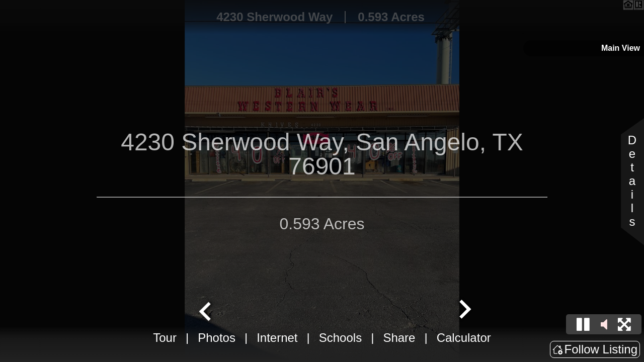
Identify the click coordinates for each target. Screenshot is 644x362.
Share (399, 338)
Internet (277, 338)
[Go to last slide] (206, 310)
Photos (217, 338)
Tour (165, 338)
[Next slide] (464, 310)
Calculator (464, 338)
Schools (340, 338)
